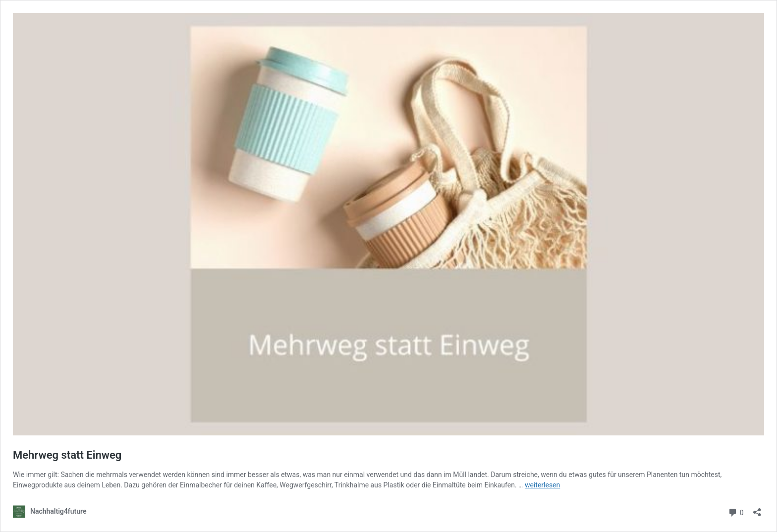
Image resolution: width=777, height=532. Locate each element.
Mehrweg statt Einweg (67, 455)
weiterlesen (542, 485)
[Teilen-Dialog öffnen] (757, 509)
